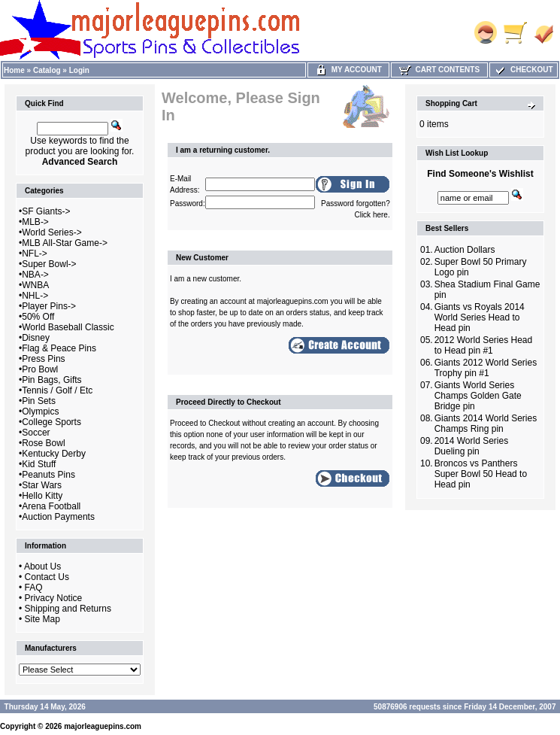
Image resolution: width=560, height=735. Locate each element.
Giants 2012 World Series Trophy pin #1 (486, 368)
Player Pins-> (49, 306)
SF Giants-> (46, 211)
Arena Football (51, 506)
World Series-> (51, 232)
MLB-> (35, 222)
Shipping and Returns (68, 609)
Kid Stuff (39, 464)
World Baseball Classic (68, 327)
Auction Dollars (465, 250)
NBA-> (35, 275)
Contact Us (47, 577)
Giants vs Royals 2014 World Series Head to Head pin (480, 317)
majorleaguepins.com (103, 726)
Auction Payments (58, 517)
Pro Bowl (40, 369)
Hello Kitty (42, 496)
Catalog (47, 70)
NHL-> (35, 296)
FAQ (34, 588)
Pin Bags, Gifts (51, 380)
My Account (348, 70)
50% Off (38, 317)
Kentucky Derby (54, 454)
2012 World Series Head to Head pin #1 (484, 345)
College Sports (51, 422)
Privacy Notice (54, 598)
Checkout (523, 70)
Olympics (40, 412)
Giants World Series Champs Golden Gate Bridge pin (478, 396)
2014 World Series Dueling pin (472, 446)
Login (79, 70)
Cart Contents (439, 70)
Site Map (42, 619)
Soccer (36, 433)
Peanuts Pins (48, 475)
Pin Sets (39, 401)
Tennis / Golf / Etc (57, 390)
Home (14, 70)
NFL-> (35, 254)
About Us (42, 566)
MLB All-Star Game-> (65, 243)
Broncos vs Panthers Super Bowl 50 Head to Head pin (481, 474)
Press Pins (43, 359)
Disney (36, 338)
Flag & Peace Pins (59, 348)
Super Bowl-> (49, 264)
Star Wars (42, 485)
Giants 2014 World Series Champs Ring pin (486, 424)
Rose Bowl (43, 443)
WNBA (35, 285)
